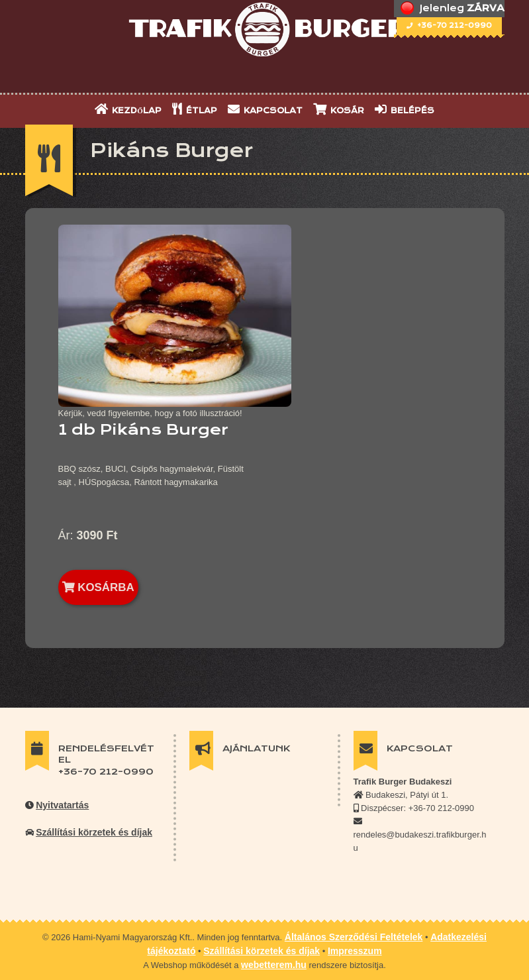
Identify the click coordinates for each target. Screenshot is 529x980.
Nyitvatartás (62, 805)
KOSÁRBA (98, 587)
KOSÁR (339, 109)
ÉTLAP (195, 109)
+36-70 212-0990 (449, 26)
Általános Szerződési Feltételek (354, 937)
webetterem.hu (274, 965)
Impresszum (355, 951)
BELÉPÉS (405, 109)
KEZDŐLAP (128, 109)
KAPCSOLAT (265, 109)
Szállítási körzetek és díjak (94, 832)
